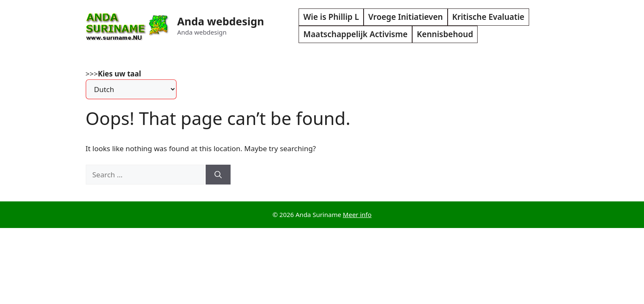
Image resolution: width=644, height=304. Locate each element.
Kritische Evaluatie (488, 17)
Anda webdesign (221, 21)
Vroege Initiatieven (406, 17)
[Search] (218, 175)
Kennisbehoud (445, 34)
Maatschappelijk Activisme (355, 34)
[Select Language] (131, 89)
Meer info (357, 214)
